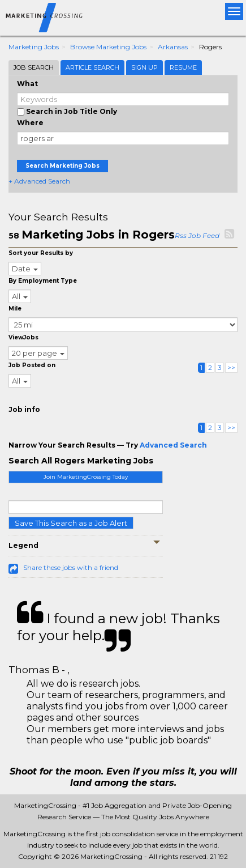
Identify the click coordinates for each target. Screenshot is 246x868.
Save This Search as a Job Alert (71, 523)
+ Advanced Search (39, 181)
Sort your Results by (41, 253)
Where (30, 123)
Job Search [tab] (34, 67)
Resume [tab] (183, 67)
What (27, 84)
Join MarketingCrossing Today (86, 477)
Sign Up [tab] (144, 67)
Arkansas (173, 47)
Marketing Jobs (34, 47)
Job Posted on (32, 365)
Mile (15, 309)
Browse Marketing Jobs (108, 47)
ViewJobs (23, 337)
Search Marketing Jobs (62, 166)
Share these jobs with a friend (71, 567)
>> (231, 367)
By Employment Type (43, 281)
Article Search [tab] (92, 67)
